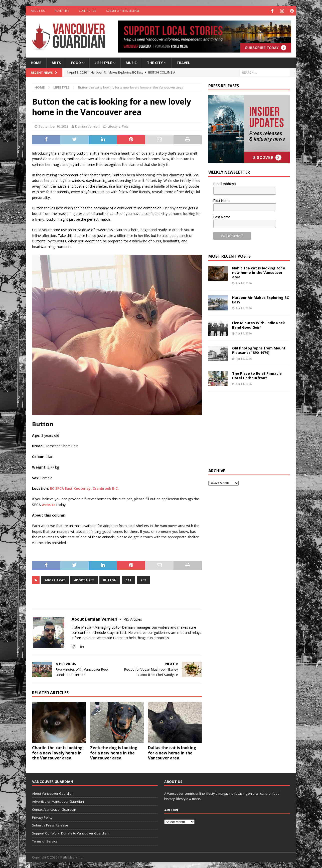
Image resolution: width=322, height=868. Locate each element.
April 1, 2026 (244, 383)
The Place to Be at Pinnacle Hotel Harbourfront (257, 375)
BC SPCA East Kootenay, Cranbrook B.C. (85, 488)
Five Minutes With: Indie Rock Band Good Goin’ (259, 325)
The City (155, 62)
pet (143, 580)
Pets (125, 126)
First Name (222, 200)
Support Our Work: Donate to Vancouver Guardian (70, 833)
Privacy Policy (42, 817)
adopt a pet (84, 580)
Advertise (62, 11)
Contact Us (88, 11)
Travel (183, 62)
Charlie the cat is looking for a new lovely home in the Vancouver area (57, 752)
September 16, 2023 (53, 126)
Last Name (222, 217)
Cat (128, 580)
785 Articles (133, 619)
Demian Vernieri (87, 126)
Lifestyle (103, 62)
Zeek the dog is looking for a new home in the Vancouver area (114, 752)
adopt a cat (55, 580)
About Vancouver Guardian (53, 793)
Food (76, 62)
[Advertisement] (246, 428)
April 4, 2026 (244, 283)
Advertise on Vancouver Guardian (58, 801)
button (110, 580)
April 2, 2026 (244, 358)
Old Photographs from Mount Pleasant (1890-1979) (259, 350)
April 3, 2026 (244, 308)
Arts (56, 62)
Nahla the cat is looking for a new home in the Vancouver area (259, 272)
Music (131, 62)
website (49, 504)
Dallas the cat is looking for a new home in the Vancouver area (172, 752)
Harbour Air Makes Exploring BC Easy (261, 299)
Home (36, 62)
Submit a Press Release (123, 11)
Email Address (224, 183)
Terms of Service (45, 841)
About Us (38, 11)
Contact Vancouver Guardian (54, 809)
